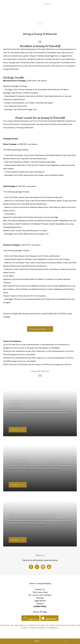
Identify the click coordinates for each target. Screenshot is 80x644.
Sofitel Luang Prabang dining (34, 4)
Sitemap (40, 598)
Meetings (56, 4)
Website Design (37, 628)
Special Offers (48, 4)
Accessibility (52, 628)
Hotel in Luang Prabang (40, 583)
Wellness (64, 4)
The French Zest (40, 592)
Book (37, 641)
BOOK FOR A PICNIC (38, 329)
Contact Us (40, 589)
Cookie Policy (40, 606)
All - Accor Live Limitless (40, 595)
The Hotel (21, 4)
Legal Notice (40, 601)
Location (71, 4)
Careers (40, 604)
